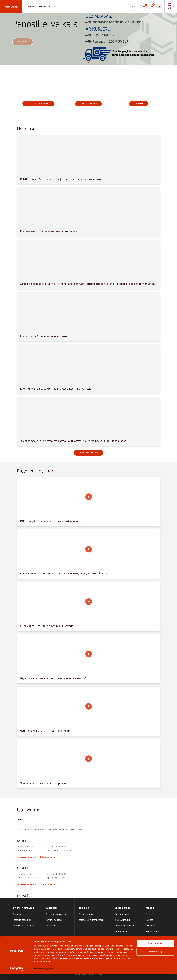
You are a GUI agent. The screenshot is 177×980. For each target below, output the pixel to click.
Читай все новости (88, 453)
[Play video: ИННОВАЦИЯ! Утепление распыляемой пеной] (89, 502)
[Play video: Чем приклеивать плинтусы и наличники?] (89, 711)
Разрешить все (155, 949)
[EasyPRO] (139, 91)
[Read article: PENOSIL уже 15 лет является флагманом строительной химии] (89, 160)
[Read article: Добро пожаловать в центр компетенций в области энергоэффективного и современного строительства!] (89, 264)
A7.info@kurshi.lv (62, 878)
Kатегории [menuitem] (52, 908)
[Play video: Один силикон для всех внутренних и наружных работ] (89, 659)
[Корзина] (151, 7)
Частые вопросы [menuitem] (154, 932)
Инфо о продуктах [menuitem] (124, 926)
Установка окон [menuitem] (87, 914)
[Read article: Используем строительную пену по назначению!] (89, 212)
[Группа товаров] (89, 91)
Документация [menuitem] (122, 920)
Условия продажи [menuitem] (22, 920)
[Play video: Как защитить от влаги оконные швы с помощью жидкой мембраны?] (89, 554)
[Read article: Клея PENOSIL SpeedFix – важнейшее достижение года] (89, 369)
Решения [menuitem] (84, 908)
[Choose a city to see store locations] (24, 820)
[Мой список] (144, 7)
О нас (56, 6)
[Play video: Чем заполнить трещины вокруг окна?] (89, 764)
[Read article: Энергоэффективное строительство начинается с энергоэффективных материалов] (89, 421)
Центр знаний (44, 6)
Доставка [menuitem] (17, 914)
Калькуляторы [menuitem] (122, 932)
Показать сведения (44, 975)
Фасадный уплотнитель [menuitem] (91, 920)
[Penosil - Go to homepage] (11, 7)
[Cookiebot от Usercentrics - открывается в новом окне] (17, 975)
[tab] (89, 63)
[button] (171, 6)
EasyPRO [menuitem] (50, 926)
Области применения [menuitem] (57, 914)
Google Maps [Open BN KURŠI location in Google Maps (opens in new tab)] (47, 857)
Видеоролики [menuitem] (122, 914)
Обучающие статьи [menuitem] (125, 937)
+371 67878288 (58, 874)
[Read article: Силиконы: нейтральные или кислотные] (89, 317)
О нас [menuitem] (149, 914)
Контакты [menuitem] (151, 926)
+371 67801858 (58, 847)
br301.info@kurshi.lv (63, 850)
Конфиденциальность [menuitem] (24, 926)
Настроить (155, 958)
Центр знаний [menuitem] (123, 908)
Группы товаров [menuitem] (54, 920)
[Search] (134, 6)
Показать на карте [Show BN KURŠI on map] (27, 857)
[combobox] (131, 6)
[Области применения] (38, 91)
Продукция (29, 6)
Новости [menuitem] (150, 920)
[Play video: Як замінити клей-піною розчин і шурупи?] (89, 606)
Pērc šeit (23, 42)
